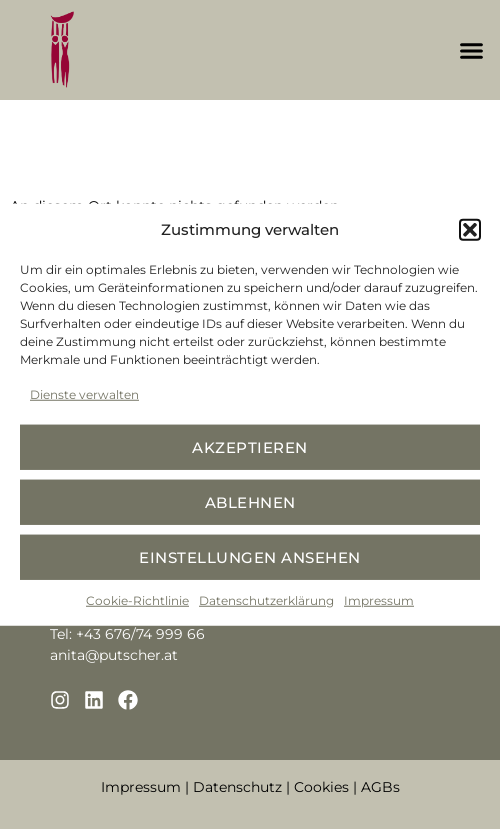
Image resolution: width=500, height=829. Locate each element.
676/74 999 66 (155, 634)
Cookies (321, 787)
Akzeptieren (250, 446)
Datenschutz (237, 787)
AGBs (380, 787)
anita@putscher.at (114, 655)
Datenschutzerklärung (266, 600)
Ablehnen (250, 501)
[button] (470, 230)
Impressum (379, 600)
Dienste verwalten (84, 394)
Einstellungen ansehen (250, 556)
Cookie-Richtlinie (137, 600)
